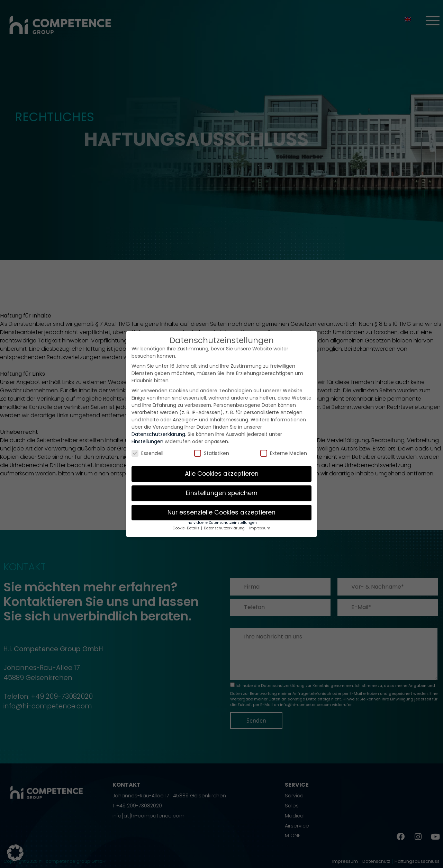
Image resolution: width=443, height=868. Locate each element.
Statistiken (212, 453)
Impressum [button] (260, 528)
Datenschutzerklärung (158, 434)
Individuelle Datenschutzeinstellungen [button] (222, 523)
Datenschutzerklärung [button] (225, 528)
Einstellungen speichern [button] (222, 493)
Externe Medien (284, 453)
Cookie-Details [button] (187, 528)
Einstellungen (147, 441)
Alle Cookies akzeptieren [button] (222, 474)
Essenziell (147, 453)
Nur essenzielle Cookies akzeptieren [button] (221, 512)
